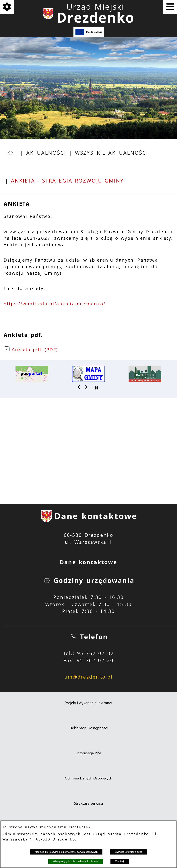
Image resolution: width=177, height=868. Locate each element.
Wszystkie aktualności (112, 153)
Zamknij (119, 861)
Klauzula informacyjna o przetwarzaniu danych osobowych (66, 852)
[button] (79, 387)
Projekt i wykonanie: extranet (89, 703)
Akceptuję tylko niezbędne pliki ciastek (76, 861)
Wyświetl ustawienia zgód (129, 852)
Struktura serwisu (88, 803)
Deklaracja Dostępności (89, 728)
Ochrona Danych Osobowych (89, 778)
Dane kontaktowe (88, 562)
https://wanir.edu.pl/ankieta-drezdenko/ (55, 304)
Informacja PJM (89, 753)
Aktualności (46, 153)
